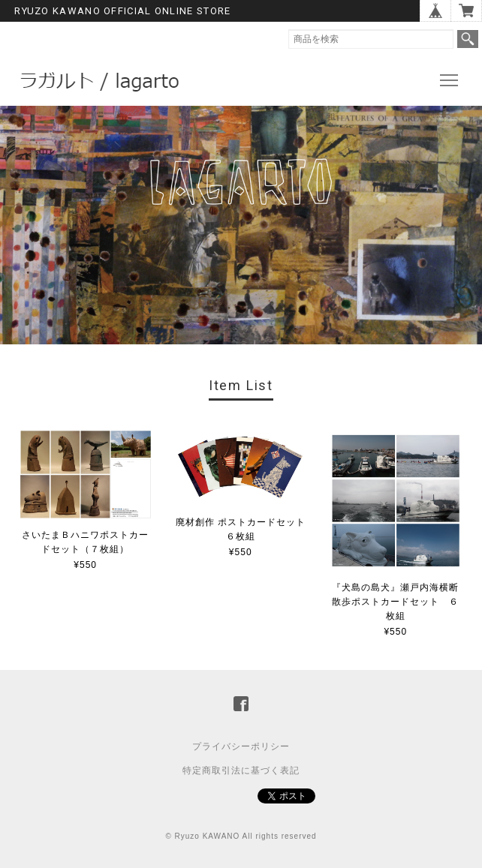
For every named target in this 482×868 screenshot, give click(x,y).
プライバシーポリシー (241, 746)
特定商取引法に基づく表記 (241, 770)
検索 (468, 39)
